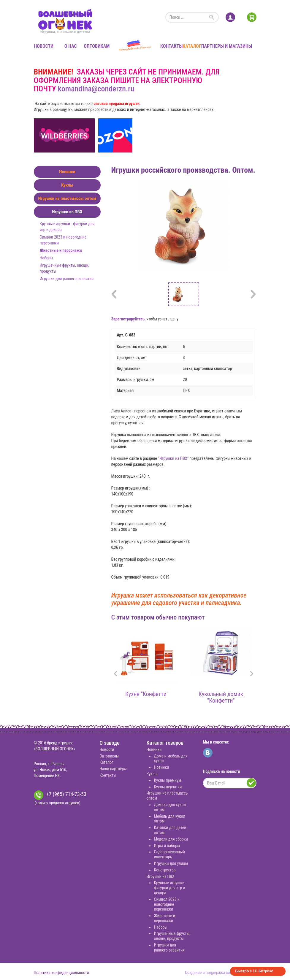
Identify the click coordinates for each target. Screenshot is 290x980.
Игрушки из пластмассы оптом (67, 198)
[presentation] (115, 674)
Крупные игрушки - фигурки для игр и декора (170, 888)
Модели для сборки (171, 839)
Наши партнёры (113, 769)
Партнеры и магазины (227, 46)
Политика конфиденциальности (61, 973)
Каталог (192, 46)
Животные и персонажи (61, 250)
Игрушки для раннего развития (67, 279)
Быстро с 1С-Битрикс (254, 971)
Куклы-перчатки (168, 787)
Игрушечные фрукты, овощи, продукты (172, 936)
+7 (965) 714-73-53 (60, 795)
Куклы (67, 185)
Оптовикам (97, 46)
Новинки (67, 172)
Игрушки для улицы (171, 863)
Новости (44, 46)
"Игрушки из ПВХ (173, 458)
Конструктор (165, 870)
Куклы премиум (167, 780)
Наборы (47, 258)
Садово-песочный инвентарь (169, 854)
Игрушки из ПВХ (67, 212)
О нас (71, 46)
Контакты (171, 46)
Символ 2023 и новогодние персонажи (167, 904)
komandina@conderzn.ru (96, 89)
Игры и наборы (167, 846)
